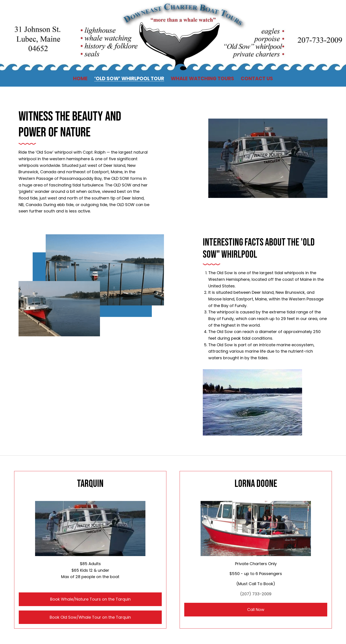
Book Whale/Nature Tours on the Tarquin (90, 599)
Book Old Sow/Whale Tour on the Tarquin (90, 617)
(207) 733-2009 (256, 594)
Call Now (256, 610)
